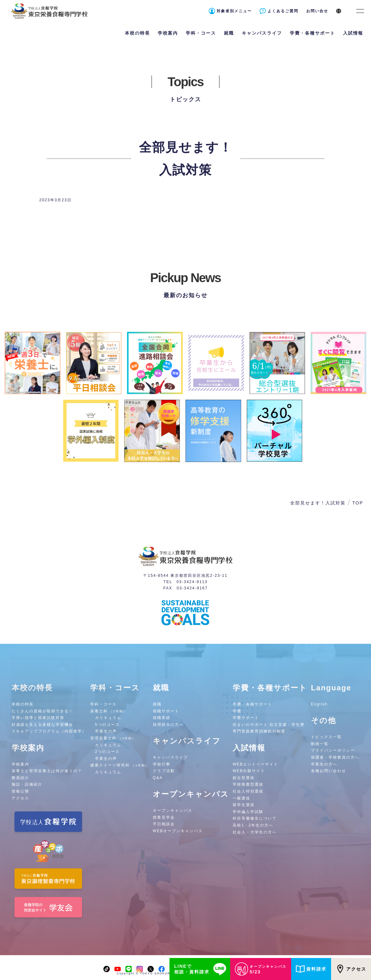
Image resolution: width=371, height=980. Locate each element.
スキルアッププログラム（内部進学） (49, 731)
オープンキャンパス (173, 810)
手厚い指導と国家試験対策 (38, 718)
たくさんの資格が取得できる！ (42, 711)
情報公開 (20, 791)
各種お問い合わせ (329, 771)
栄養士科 (109, 711)
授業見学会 (164, 817)
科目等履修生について (255, 818)
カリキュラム (108, 718)
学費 (237, 711)
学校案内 (20, 764)
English (319, 704)
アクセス (351, 969)
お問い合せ (317, 11)
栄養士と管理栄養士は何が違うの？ (47, 771)
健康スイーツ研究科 (120, 765)
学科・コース (103, 704)
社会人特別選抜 (248, 791)
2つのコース (107, 752)
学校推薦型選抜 (248, 784)
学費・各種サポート (252, 704)
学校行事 (162, 764)
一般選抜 (241, 798)
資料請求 (311, 969)
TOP (358, 503)
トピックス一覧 (326, 737)
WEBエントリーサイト (255, 764)
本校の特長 (23, 704)
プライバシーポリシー (333, 750)
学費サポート (246, 718)
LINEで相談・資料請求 (201, 969)
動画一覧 (320, 744)
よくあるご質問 (283, 11)
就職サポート (166, 711)
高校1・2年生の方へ (253, 825)
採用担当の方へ (168, 725)
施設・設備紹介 (27, 784)
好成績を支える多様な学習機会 (42, 725)
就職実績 (162, 718)
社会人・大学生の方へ (255, 832)
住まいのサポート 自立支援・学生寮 (269, 725)
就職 (157, 704)
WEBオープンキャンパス (178, 831)
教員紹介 (20, 778)
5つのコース (107, 725)
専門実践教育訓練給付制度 (259, 731)
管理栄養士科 (113, 738)
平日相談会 (164, 824)
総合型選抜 (244, 778)
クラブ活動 (164, 771)
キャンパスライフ (170, 757)
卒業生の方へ (324, 764)
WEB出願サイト (249, 771)
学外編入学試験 (248, 812)
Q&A (158, 778)
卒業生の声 (106, 731)
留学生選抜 (244, 805)
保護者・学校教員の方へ (335, 757)
